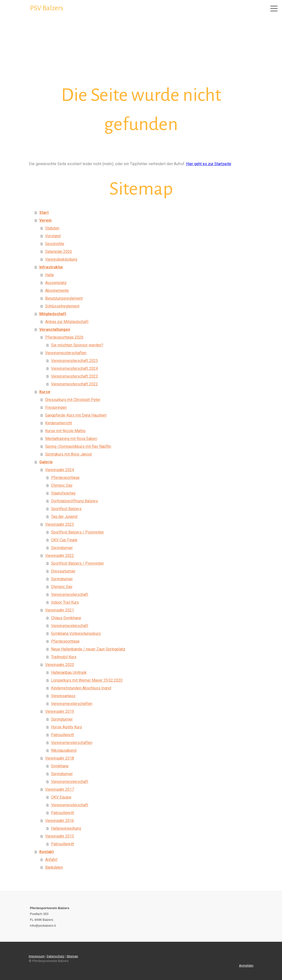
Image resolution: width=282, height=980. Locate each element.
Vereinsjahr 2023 (60, 524)
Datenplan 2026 (59, 252)
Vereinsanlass (63, 696)
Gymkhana (60, 766)
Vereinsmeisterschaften (66, 353)
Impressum (37, 956)
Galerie (46, 462)
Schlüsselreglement (62, 306)
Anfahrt (51, 860)
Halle (50, 275)
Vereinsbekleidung (61, 259)
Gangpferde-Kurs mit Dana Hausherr (76, 415)
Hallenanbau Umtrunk (69, 672)
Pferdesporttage (65, 478)
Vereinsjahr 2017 (60, 789)
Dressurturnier (63, 571)
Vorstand (53, 236)
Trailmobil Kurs (64, 657)
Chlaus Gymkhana (66, 618)
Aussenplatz (56, 283)
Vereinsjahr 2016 (60, 821)
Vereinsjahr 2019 (60, 711)
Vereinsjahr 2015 (60, 836)
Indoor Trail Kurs (65, 602)
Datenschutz (56, 956)
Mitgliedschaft (53, 314)
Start (44, 213)
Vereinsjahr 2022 (60, 556)
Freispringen (56, 407)
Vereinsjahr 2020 (60, 665)
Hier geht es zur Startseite (209, 164)
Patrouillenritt (63, 735)
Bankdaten (54, 867)
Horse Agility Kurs (67, 727)
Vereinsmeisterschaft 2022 (74, 384)
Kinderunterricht (59, 423)
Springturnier (62, 548)
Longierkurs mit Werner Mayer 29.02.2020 (87, 680)
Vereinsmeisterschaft (70, 595)
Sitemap (72, 956)
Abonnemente (57, 290)
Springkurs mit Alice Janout (68, 454)
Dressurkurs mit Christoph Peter (73, 400)
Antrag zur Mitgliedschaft (67, 322)
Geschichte (55, 244)
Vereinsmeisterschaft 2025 (74, 361)
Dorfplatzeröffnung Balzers (74, 501)
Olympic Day (62, 485)
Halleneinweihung (66, 828)
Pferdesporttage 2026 (64, 337)
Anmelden (246, 966)
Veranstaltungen (55, 329)
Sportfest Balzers (66, 509)
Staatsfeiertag (63, 493)
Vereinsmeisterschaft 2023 (74, 376)
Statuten (52, 228)
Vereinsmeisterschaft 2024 (74, 368)
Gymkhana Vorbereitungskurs (76, 633)
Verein (45, 220)
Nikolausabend (64, 750)
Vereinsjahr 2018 (60, 758)
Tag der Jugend (64, 517)
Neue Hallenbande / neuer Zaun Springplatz (88, 649)
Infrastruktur (51, 267)
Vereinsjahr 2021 (60, 610)
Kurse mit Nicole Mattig (65, 431)
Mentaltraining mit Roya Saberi (71, 439)
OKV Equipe (61, 797)
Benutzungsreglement (64, 298)
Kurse (45, 392)
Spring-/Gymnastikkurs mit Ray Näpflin (78, 446)
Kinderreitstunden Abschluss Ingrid (81, 688)
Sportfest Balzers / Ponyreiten (77, 532)
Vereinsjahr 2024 (60, 470)
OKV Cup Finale (64, 540)
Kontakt (47, 852)
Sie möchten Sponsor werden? (77, 345)
